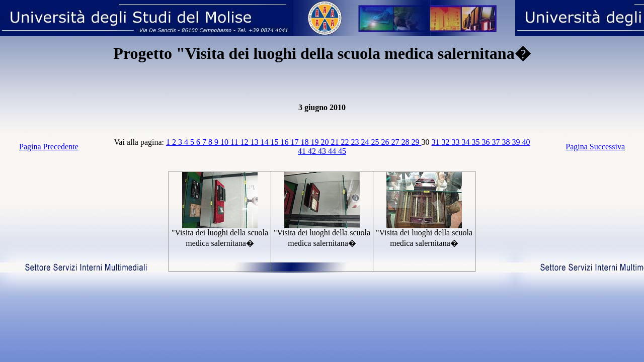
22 (346, 142)
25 (376, 142)
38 (507, 142)
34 (466, 142)
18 (305, 142)
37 (497, 142)
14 (265, 142)
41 (303, 151)
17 (295, 142)
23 (356, 142)
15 (275, 142)
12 (245, 142)
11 (235, 142)
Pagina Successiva (595, 147)
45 (342, 151)
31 (436, 142)
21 (336, 142)
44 (333, 151)
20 (326, 142)
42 (313, 151)
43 (323, 151)
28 (406, 142)
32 (446, 142)
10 (225, 142)
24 (366, 142)
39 (517, 142)
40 (526, 142)
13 (255, 142)
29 (416, 142)
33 (456, 142)
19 (315, 142)
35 (476, 142)
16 (285, 142)
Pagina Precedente (49, 147)
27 (396, 142)
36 (487, 142)
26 (386, 142)
